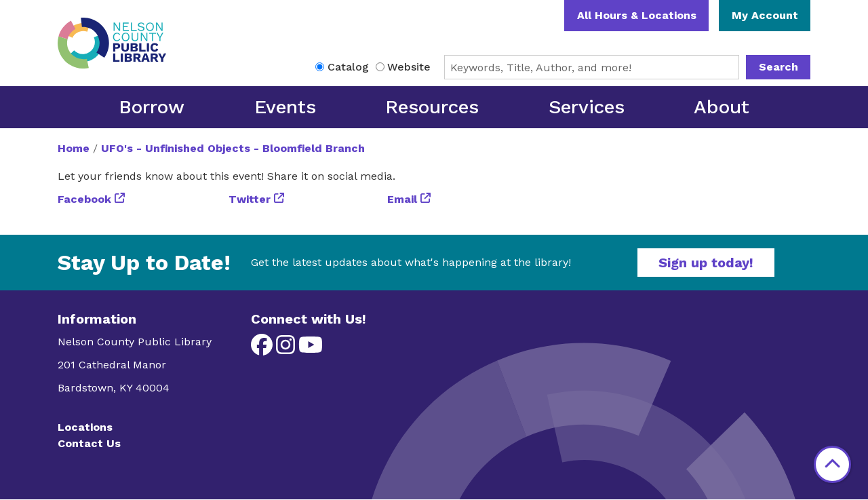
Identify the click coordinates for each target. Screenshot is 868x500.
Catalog (348, 67)
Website (409, 67)
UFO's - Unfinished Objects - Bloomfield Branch (233, 148)
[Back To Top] (832, 464)
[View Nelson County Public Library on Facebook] (263, 349)
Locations (85, 427)
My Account (765, 15)
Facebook (84, 199)
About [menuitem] (722, 107)
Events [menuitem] (285, 107)
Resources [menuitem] (432, 107)
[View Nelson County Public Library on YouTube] (311, 349)
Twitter (250, 199)
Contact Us (89, 443)
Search (778, 67)
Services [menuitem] (587, 107)
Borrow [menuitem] (152, 107)
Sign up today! (706, 263)
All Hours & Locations (637, 15)
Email (402, 199)
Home (74, 148)
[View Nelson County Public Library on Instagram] (287, 349)
